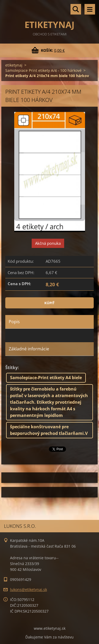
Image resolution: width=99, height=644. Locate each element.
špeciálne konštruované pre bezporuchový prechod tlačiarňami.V (49, 430)
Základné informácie (29, 349)
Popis (14, 322)
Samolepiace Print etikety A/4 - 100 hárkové (43, 70)
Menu (90, 9)
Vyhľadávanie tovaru (76, 9)
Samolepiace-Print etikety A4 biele (46, 378)
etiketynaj (14, 65)
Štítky (11, 368)
